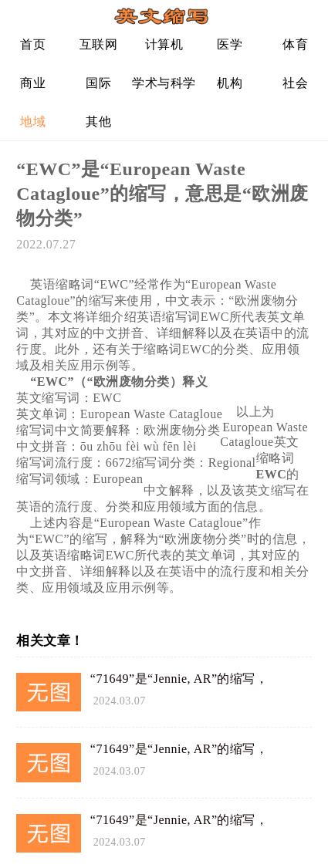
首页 (33, 44)
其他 (98, 122)
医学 (230, 44)
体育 (295, 44)
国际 (98, 83)
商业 (33, 83)
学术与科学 (164, 83)
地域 (33, 122)
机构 (230, 83)
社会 (295, 83)
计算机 (164, 44)
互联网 (99, 44)
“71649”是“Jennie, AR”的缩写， (179, 679)
